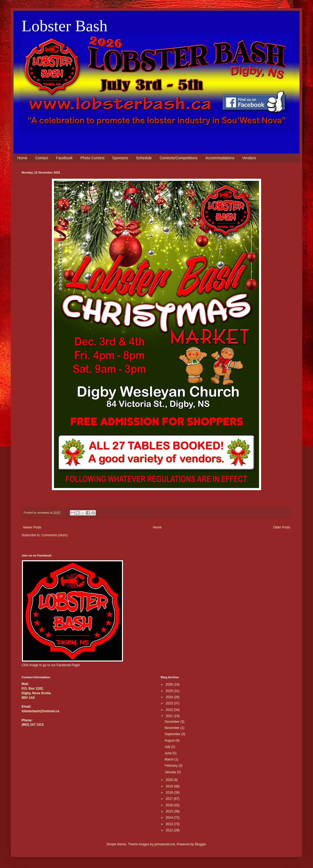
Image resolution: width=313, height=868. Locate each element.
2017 (170, 799)
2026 (170, 684)
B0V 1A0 (28, 698)
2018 (170, 793)
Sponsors (120, 158)
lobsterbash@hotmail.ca (40, 711)
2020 (170, 780)
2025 (170, 691)
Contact (42, 158)
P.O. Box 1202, (33, 689)
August (170, 741)
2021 (170, 716)
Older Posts (282, 527)
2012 (170, 830)
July (168, 747)
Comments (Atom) (54, 535)
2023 (170, 703)
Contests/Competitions (178, 158)
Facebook (64, 158)
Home (22, 158)
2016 (170, 805)
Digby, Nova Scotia (36, 693)
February (171, 766)
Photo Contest (92, 158)
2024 (170, 697)
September (173, 734)
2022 (170, 710)
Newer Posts (32, 527)
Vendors (249, 158)
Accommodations (220, 158)
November (173, 728)
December (173, 722)
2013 (170, 824)
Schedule (144, 158)
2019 (170, 786)
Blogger (200, 844)
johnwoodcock (165, 844)
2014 (170, 818)
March (170, 759)
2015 (170, 811)
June (169, 753)
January (171, 772)
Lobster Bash (64, 26)
